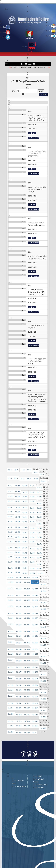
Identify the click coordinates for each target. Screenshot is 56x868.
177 (20, 672)
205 (20, 708)
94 (26, 568)
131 (20, 614)
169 (28, 661)
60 (33, 533)
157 (45, 645)
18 (19, 492)
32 (12, 507)
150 (28, 636)
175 (36, 667)
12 (12, 486)
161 (36, 650)
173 (20, 667)
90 (33, 562)
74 (26, 548)
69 (26, 542)
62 (12, 537)
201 (20, 703)
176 (12, 672)
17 (12, 492)
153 (12, 642)
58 (19, 532)
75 (33, 548)
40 (33, 513)
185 (45, 681)
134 (12, 618)
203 (36, 703)
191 (20, 690)
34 (26, 507)
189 (36, 685)
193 (36, 690)
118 (28, 596)
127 (28, 607)
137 (36, 618)
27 (12, 501)
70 (33, 542)
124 (45, 602)
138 (45, 620)
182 (20, 679)
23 (19, 497)
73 (19, 548)
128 (36, 607)
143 (45, 627)
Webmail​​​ (41, 787)
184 (36, 679)
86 (41, 557)
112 (20, 589)
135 (20, 618)
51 (41, 524)
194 (45, 692)
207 (36, 708)
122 (28, 600)
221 (36, 726)
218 (12, 726)
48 (19, 522)
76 (41, 548)
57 (12, 532)
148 (12, 636)
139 (12, 624)
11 (44, 481)
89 (26, 562)
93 (19, 568)
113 (28, 589)
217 (36, 721)
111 (12, 588)
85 (33, 557)
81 (41, 553)
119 (36, 596)
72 (12, 548)
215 (20, 721)
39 (26, 513)
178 (28, 672)
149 (20, 636)
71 (41, 544)
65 (33, 537)
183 (28, 679)
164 (28, 654)
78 (19, 552)
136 (28, 618)
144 (12, 632)
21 (41, 492)
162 (12, 654)
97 (12, 572)
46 (41, 517)
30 (33, 501)
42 (12, 516)
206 (28, 708)
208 (45, 710)
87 (12, 562)
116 (12, 596)
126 (20, 607)
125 (12, 606)
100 (34, 573)
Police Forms (43, 785)
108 (28, 582)
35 (33, 508)
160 (28, 650)
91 (41, 564)
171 (45, 663)
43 (19, 517)
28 (19, 501)
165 (36, 654)
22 (12, 496)
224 (20, 733)
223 (12, 732)
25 (33, 497)
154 (20, 643)
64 (26, 537)
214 (12, 721)
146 (28, 632)
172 (12, 667)
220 (28, 726)
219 (20, 726)
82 (12, 557)
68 (19, 542)
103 (20, 578)
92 (12, 568)
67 (12, 542)
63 (19, 537)
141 (28, 625)
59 (26, 533)
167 (12, 660)
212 (36, 715)
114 (36, 589)
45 (33, 517)
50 (33, 522)
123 (36, 600)
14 (26, 486)
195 (12, 696)
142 (36, 625)
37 (12, 512)
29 (26, 501)
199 (45, 699)
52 (12, 528)
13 (19, 486)
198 (36, 697)
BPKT (40, 776)
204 (12, 708)
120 (12, 600)
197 (28, 697)
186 (12, 685)
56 (41, 528)
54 (26, 528)
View (33, 133)
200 (12, 703)
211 (28, 715)
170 (36, 661)
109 (36, 582)
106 (12, 582)
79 (26, 553)
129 (45, 609)
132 (28, 614)
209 (12, 714)
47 (12, 522)
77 (12, 552)
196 (20, 697)
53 (19, 528)
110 (45, 584)
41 (41, 513)
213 (45, 717)
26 (41, 497)
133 (36, 614)
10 (37, 479)
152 (45, 638)
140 (20, 625)
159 (20, 650)
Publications (21, 786)
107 (20, 582)
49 (26, 522)
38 (19, 512)
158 (12, 650)
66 (41, 537)
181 (12, 678)
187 (20, 685)
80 (33, 553)
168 (20, 661)
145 (20, 632)
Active (44, 94)
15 (33, 486)
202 (28, 703)
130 (12, 614)
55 (33, 528)
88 (19, 562)
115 (45, 591)
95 (33, 569)
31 (41, 504)
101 (42, 573)
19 (26, 492)
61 (41, 533)
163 (20, 654)
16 (41, 488)
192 (28, 690)
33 (19, 507)
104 (28, 578)
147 (36, 632)
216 (28, 721)
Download (35, 138)
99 (26, 573)
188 (28, 685)
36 (41, 508)
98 (19, 572)
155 (28, 643)
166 (45, 656)
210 (20, 715)
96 (41, 569)
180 (45, 674)
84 (26, 557)
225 (28, 733)
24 (26, 497)
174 (28, 667)
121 (20, 600)
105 (36, 578)
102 (12, 578)
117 (20, 596)
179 (36, 672)
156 (36, 643)
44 (26, 517)
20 (33, 492)
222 (45, 728)
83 (19, 557)
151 (36, 636)
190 (12, 690)
